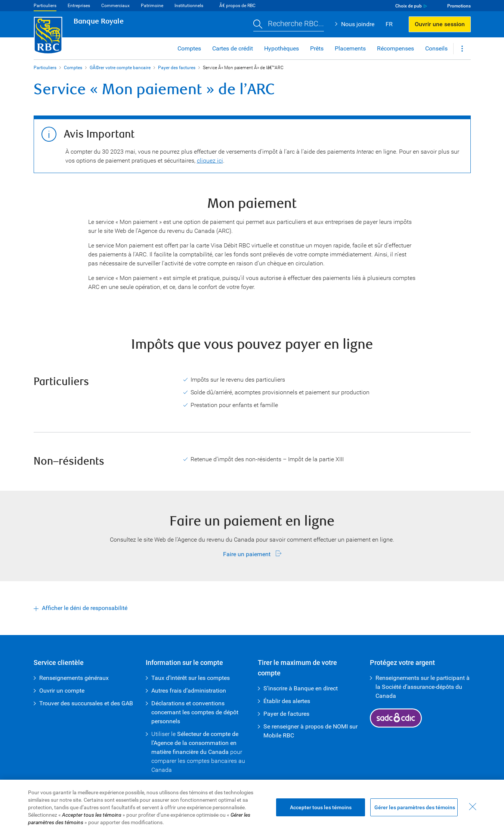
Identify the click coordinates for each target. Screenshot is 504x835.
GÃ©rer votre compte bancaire (120, 68)
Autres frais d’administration (189, 691)
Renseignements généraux (74, 678)
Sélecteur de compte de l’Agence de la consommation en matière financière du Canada (195, 743)
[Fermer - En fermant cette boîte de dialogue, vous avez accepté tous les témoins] (473, 807)
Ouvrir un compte (62, 691)
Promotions (459, 6)
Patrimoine (152, 6)
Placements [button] (350, 48)
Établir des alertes (287, 701)
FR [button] (389, 24)
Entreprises (79, 6)
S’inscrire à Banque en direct (301, 688)
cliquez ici (210, 161)
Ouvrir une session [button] (440, 24)
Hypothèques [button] (282, 48)
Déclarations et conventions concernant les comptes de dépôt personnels (195, 712)
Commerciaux (115, 6)
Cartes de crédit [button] (233, 48)
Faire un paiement (248, 554)
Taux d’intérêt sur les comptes (191, 678)
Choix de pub (409, 6)
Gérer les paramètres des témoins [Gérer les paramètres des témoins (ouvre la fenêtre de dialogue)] (415, 807)
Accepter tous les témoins (321, 807)
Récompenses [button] (395, 48)
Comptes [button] (189, 48)
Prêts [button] (317, 48)
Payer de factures (286, 714)
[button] (289, 24)
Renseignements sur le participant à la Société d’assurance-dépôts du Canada (423, 687)
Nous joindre (358, 24)
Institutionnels (189, 6)
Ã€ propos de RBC (237, 6)
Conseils (436, 48)
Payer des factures (177, 68)
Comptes (73, 68)
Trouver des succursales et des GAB (86, 703)
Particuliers (45, 6)
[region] (252, 807)
